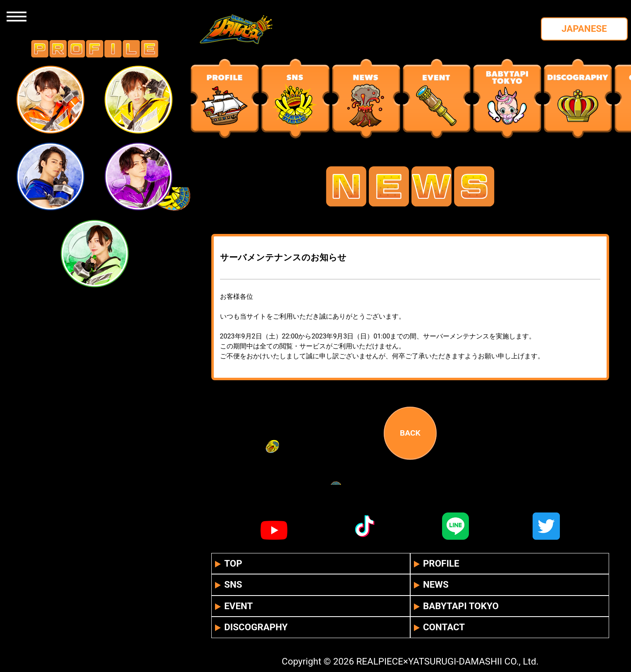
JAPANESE (584, 29)
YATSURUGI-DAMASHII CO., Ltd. (473, 661)
